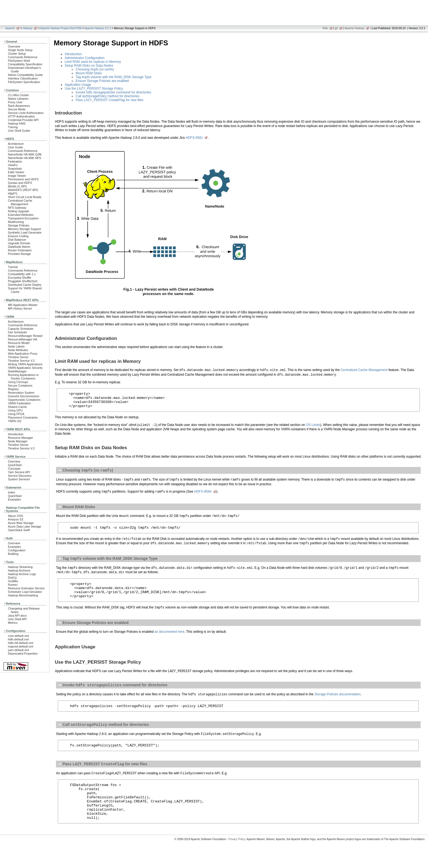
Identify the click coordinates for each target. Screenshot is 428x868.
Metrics (13, 623)
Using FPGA (16, 414)
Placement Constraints (23, 417)
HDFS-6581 (194, 138)
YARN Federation (19, 403)
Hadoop (27, 28)
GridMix (13, 581)
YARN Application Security (25, 368)
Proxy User (15, 102)
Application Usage (78, 85)
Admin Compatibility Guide (25, 75)
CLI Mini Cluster (18, 95)
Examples (14, 499)
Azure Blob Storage (21, 523)
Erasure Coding (18, 236)
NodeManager (17, 371)
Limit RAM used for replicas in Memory (93, 62)
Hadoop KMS (17, 123)
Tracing (13, 127)
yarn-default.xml (18, 650)
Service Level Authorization (26, 113)
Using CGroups (18, 382)
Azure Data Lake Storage (25, 526)
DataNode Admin (19, 247)
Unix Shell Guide (19, 131)
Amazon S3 (16, 519)
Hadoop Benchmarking (23, 595)
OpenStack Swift (19, 530)
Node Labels (16, 346)
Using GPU (15, 410)
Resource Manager (20, 438)
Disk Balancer (17, 240)
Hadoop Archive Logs (22, 574)
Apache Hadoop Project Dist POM (61, 28)
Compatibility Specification (25, 64)
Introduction (16, 434)
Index (12, 492)
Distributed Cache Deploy (25, 285)
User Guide (15, 147)
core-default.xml (18, 636)
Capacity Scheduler (21, 329)
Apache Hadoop (355, 28)
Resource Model (19, 343)
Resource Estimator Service (26, 588)
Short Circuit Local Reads (25, 197)
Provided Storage (19, 254)
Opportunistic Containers (24, 400)
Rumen (13, 585)
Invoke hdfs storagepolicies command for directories (113, 92)
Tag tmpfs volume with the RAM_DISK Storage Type (114, 77)
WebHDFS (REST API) (23, 190)
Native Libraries (18, 99)
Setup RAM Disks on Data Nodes (89, 66)
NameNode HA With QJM (25, 154)
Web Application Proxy (23, 354)
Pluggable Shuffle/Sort (23, 281)
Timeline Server (18, 357)
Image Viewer (17, 176)
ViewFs (13, 165)
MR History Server (20, 308)
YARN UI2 (15, 421)
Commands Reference (23, 57)
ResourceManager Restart (25, 336)
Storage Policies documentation (338, 704)
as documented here (169, 640)
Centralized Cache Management (20, 202)
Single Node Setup (20, 50)
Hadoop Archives (19, 570)
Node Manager (18, 441)
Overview (14, 46)
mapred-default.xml (21, 646)
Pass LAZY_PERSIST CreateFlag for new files (109, 100)
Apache (10, 28)
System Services (19, 479)
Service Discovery (20, 476)
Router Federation (20, 250)
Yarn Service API (19, 472)
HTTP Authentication (21, 116)
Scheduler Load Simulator (25, 592)
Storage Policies (19, 225)
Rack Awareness (19, 106)
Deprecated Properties (23, 654)
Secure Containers (20, 386)
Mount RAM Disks (89, 73)
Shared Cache (17, 407)
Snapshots (15, 169)
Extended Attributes (21, 215)
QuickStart (15, 465)
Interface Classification (23, 78)
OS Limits (313, 428)
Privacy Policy (237, 858)
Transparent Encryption (23, 218)
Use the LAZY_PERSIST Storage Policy (94, 89)
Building (13, 554)
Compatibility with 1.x (22, 274)
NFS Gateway (17, 208)
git (336, 28)
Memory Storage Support (24, 229)
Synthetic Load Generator (25, 233)
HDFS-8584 (203, 496)
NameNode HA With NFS (25, 158)
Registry (13, 389)
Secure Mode (17, 109)
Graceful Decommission (24, 396)
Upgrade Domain (19, 243)
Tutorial (13, 267)
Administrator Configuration (84, 58)
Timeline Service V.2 (21, 361)
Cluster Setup (17, 54)
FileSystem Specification (24, 82)
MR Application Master (23, 305)
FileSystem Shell (19, 61)
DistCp (12, 578)
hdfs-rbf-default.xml (21, 643)
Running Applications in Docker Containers (23, 377)
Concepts (14, 469)
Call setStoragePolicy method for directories (107, 96)
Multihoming (16, 222)
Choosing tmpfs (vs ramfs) (95, 69)
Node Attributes (18, 350)
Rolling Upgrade (19, 211)
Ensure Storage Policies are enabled (102, 81)
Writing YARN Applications (25, 364)
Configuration (17, 550)
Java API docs (17, 616)
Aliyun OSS (15, 516)
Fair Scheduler (17, 332)
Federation (15, 161)
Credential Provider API (23, 120)
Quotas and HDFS (20, 183)
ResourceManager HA (23, 339)
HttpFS (13, 193)
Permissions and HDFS (23, 179)
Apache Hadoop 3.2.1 (98, 28)
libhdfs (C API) (17, 186)
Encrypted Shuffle (20, 278)
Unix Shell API (17, 619)
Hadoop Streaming (20, 567)
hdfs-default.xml (18, 639)
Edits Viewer (16, 172)
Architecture (16, 144)
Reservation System (21, 393)
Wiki (325, 28)
